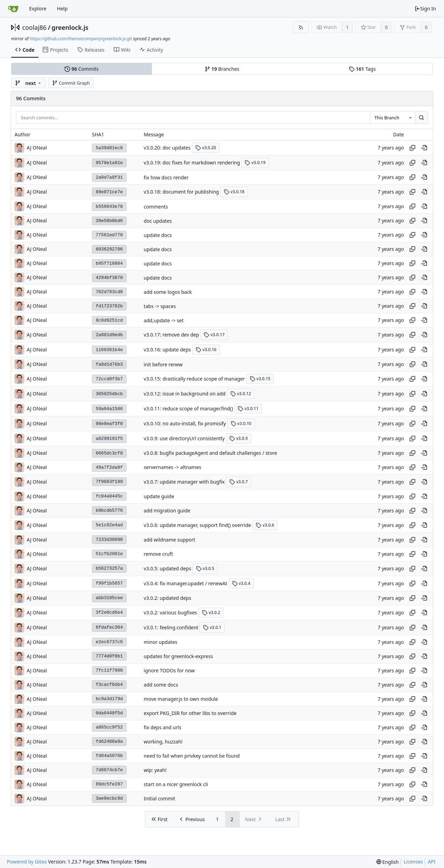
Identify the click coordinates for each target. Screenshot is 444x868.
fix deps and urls (162, 727)
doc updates (158, 221)
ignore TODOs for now (169, 670)
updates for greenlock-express (178, 656)
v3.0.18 (234, 192)
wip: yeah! (155, 770)
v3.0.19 (255, 163)
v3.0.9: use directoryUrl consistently (184, 438)
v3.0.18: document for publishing (181, 192)
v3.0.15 (260, 379)
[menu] (388, 862)
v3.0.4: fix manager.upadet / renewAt (185, 583)
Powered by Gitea (27, 862)
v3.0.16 (206, 350)
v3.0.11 (248, 409)
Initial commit (159, 798)
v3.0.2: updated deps (167, 598)
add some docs (161, 685)
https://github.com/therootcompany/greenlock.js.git (81, 39)
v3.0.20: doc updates (167, 148)
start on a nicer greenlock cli (176, 784)
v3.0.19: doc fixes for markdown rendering (192, 163)
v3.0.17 (214, 335)
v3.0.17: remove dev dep (171, 335)
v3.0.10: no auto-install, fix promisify (185, 423)
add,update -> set (164, 320)
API (432, 862)
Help (62, 8)
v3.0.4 (241, 583)
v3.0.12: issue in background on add (185, 394)
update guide (159, 497)
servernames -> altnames (172, 467)
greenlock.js (70, 27)
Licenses (413, 862)
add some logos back (168, 292)
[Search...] (421, 118)
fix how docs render (166, 177)
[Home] (13, 9)
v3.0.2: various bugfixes (170, 612)
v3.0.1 (212, 627)
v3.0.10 (241, 423)
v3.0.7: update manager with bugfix (184, 482)
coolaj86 (34, 27)
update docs (158, 235)
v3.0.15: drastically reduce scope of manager (194, 379)
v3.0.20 (206, 148)
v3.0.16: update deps (167, 350)
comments (156, 207)
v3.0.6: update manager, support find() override (197, 525)
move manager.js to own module (181, 699)
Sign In (425, 8)
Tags (362, 69)
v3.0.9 (238, 438)
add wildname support (169, 540)
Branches (222, 69)
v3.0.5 (205, 568)
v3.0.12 (241, 394)
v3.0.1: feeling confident (171, 627)
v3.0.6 (265, 525)
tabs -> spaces (160, 306)
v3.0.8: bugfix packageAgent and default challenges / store (210, 453)
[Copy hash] (412, 148)
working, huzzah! (163, 742)
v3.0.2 (211, 612)
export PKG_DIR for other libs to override (190, 713)
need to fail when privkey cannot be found (192, 756)
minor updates (160, 642)
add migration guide (167, 511)
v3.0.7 (238, 482)
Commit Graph (71, 83)
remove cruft (158, 554)
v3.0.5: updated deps (167, 568)
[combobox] (392, 118)
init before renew (163, 364)
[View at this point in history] (424, 148)
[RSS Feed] (301, 27)
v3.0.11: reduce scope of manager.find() (188, 409)
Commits (82, 69)
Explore (38, 8)
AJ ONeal (37, 148)
